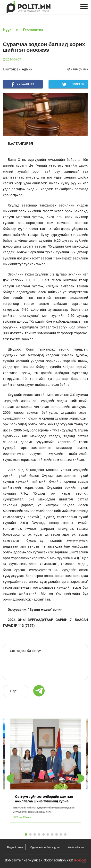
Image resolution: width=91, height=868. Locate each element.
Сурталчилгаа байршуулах (45, 847)
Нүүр (7, 30)
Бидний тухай (15, 847)
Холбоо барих (76, 847)
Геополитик (33, 30)
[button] (81, 778)
